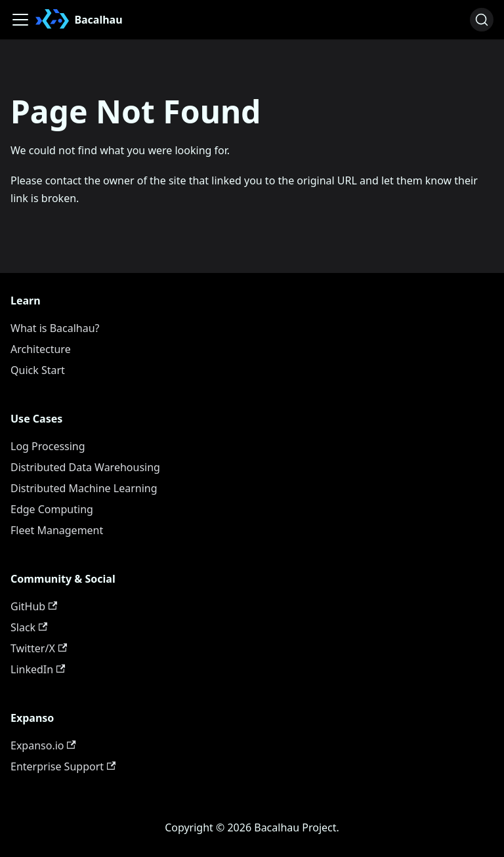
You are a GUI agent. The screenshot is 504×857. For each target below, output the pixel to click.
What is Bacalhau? (55, 328)
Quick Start (38, 370)
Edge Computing (52, 509)
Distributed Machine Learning (84, 488)
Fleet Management (57, 530)
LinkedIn (38, 669)
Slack (29, 627)
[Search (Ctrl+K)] (482, 20)
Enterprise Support (63, 766)
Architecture (41, 349)
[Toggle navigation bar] (20, 20)
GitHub (34, 606)
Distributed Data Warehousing (85, 467)
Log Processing (48, 446)
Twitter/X (39, 648)
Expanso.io (43, 745)
